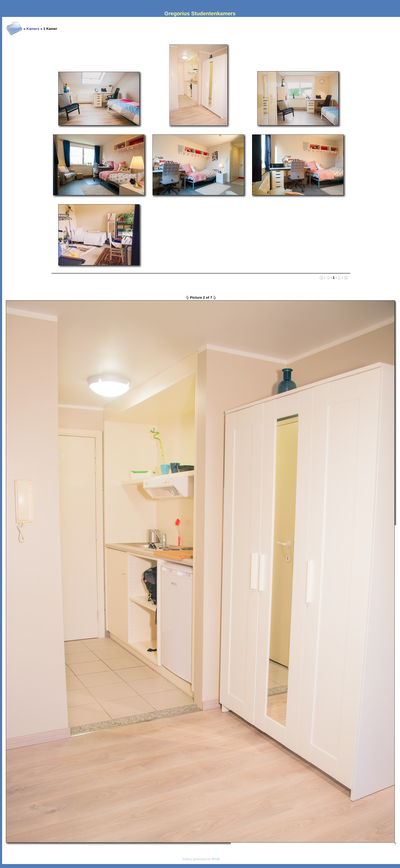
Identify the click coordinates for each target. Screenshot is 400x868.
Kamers (33, 29)
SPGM (215, 859)
